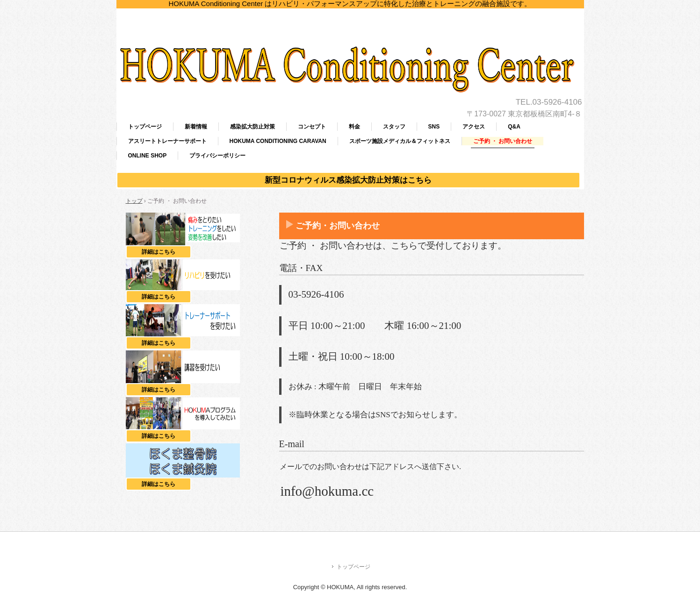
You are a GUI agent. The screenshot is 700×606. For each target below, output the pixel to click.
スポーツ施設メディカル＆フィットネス (400, 141)
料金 (354, 127)
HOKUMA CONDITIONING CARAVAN (278, 141)
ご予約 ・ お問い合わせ (503, 141)
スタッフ (394, 127)
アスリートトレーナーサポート (167, 141)
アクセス (474, 127)
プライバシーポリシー (217, 156)
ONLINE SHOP (148, 156)
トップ (134, 201)
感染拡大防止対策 (253, 127)
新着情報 (196, 127)
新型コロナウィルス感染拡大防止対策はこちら (348, 180)
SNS (434, 127)
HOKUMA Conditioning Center (350, 33)
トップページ (145, 127)
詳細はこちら (166, 252)
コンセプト (312, 127)
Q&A (514, 127)
